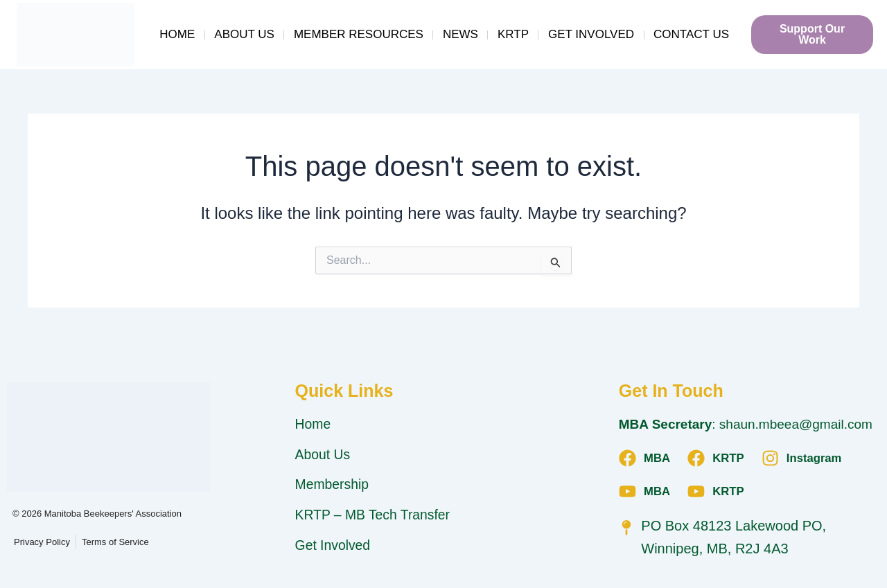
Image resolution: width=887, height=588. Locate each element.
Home (177, 34)
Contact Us (691, 34)
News (460, 34)
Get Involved (591, 34)
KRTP (513, 34)
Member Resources (359, 34)
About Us (244, 34)
